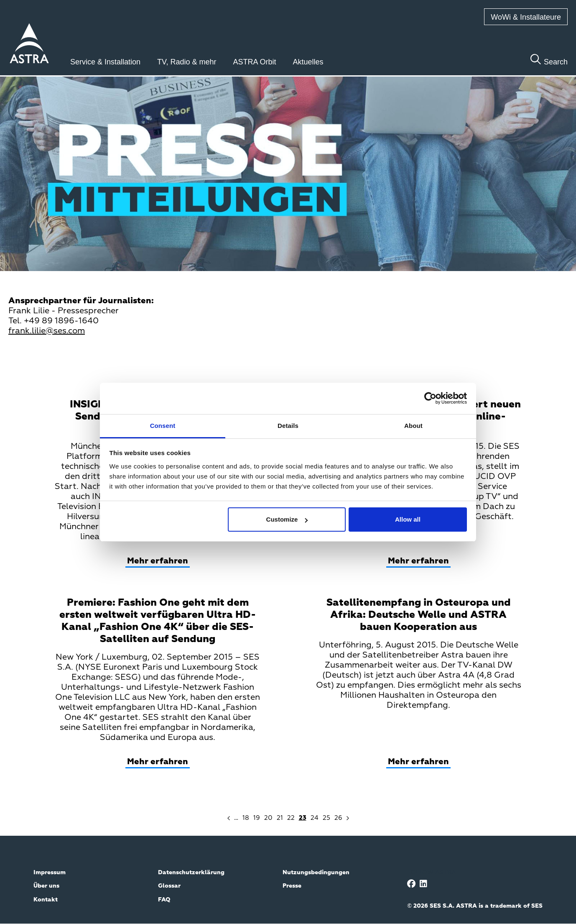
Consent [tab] (163, 426)
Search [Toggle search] (556, 62)
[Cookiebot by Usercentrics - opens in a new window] (430, 398)
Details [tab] (288, 426)
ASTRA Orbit (255, 62)
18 (246, 818)
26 (338, 818)
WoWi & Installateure (526, 17)
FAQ (164, 900)
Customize (287, 519)
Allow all (408, 519)
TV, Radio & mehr (187, 62)
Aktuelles (308, 62)
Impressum (50, 873)
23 (303, 818)
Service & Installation (105, 62)
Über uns (46, 886)
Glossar (169, 886)
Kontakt (46, 900)
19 (257, 818)
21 (280, 818)
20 (268, 818)
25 (326, 818)
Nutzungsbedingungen (316, 873)
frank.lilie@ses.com (47, 331)
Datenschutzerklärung (191, 873)
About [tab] (413, 426)
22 (291, 818)
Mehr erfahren (158, 561)
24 (315, 818)
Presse (292, 886)
